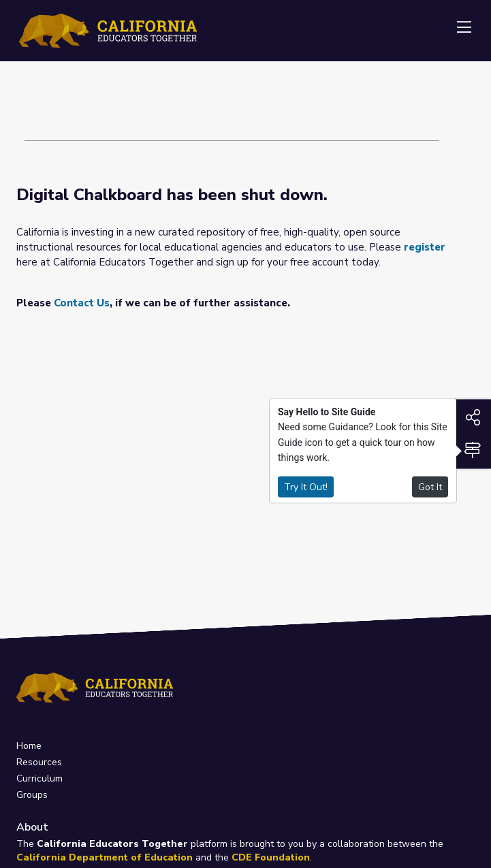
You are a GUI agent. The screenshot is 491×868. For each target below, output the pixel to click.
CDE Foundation (271, 857)
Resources (39, 762)
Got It (430, 486)
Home (29, 746)
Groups (32, 795)
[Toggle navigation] (464, 28)
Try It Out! (306, 486)
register (425, 247)
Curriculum (39, 778)
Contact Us (82, 303)
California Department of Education (105, 857)
